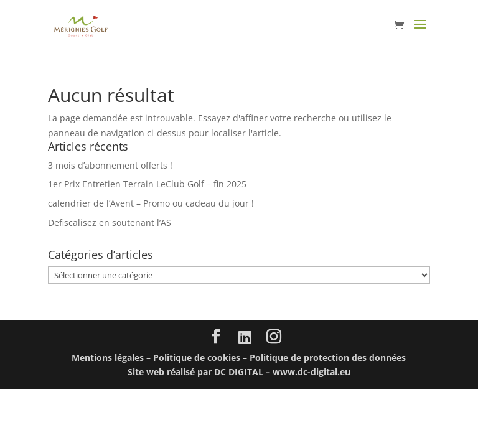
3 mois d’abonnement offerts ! (110, 165)
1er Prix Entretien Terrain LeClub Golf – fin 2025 (147, 184)
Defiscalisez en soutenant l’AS (110, 222)
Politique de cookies (197, 357)
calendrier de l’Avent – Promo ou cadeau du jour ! (151, 203)
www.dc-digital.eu (312, 372)
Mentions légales (108, 357)
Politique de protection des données (328, 357)
